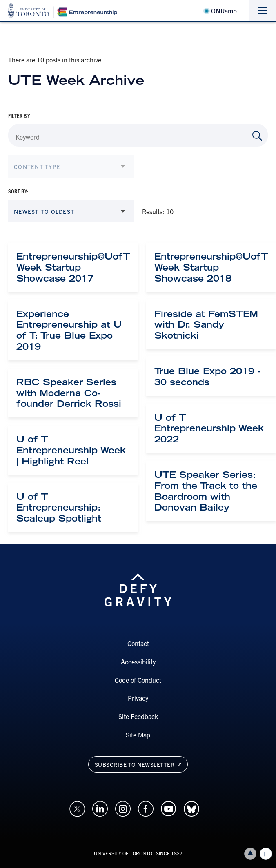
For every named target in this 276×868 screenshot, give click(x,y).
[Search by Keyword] (257, 136)
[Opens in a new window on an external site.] (77, 808)
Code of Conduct (138, 680)
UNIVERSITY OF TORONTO (123, 853)
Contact (138, 643)
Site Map (138, 735)
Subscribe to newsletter (138, 764)
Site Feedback (138, 716)
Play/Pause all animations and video (266, 854)
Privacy (138, 698)
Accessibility (138, 662)
